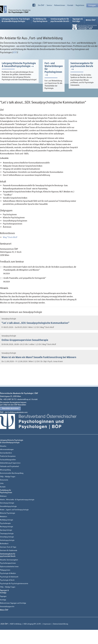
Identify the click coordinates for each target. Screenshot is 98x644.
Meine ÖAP (91, 20)
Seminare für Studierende (9, 550)
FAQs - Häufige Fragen (8, 477)
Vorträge (3, 600)
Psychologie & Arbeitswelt (9, 577)
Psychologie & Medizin (8, 573)
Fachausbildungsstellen (8, 460)
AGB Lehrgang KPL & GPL (32, 624)
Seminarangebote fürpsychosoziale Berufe (60, 20)
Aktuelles (3, 446)
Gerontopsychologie (7, 503)
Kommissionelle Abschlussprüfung (12, 473)
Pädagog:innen (5, 570)
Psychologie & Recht (7, 580)
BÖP (15, 52)
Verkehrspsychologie (7, 540)
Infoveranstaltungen (7, 449)
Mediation (3, 516)
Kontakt (70, 5)
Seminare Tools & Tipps (8, 547)
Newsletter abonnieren (10, 408)
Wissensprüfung (5, 470)
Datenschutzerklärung (61, 624)
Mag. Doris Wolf (10, 237)
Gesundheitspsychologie (8, 506)
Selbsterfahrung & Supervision (10, 463)
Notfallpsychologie (7, 520)
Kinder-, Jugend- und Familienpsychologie (14, 510)
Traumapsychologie (7, 533)
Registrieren (80, 5)
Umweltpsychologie (7, 537)
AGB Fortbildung (16, 624)
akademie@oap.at (24, 399)
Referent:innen (60, 5)
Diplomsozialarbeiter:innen (9, 566)
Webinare (3, 496)
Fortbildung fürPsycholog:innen (40, 20)
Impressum (47, 624)
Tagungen (3, 596)
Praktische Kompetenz (8, 456)
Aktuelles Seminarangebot (9, 560)
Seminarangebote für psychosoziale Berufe (82, 65)
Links (2, 483)
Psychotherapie (5, 523)
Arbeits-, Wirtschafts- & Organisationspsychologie (17, 500)
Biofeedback (4, 543)
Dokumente (4, 480)
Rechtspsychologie (7, 527)
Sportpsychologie (6, 530)
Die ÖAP (41, 5)
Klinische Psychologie (8, 513)
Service (49, 5)
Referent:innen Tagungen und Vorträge (13, 603)
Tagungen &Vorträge (78, 20)
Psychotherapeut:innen (8, 563)
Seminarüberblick (6, 453)
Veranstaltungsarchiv (7, 606)
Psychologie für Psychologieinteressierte (14, 583)
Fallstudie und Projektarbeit (9, 466)
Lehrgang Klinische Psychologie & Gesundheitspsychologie (16, 20)
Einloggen (92, 5)
